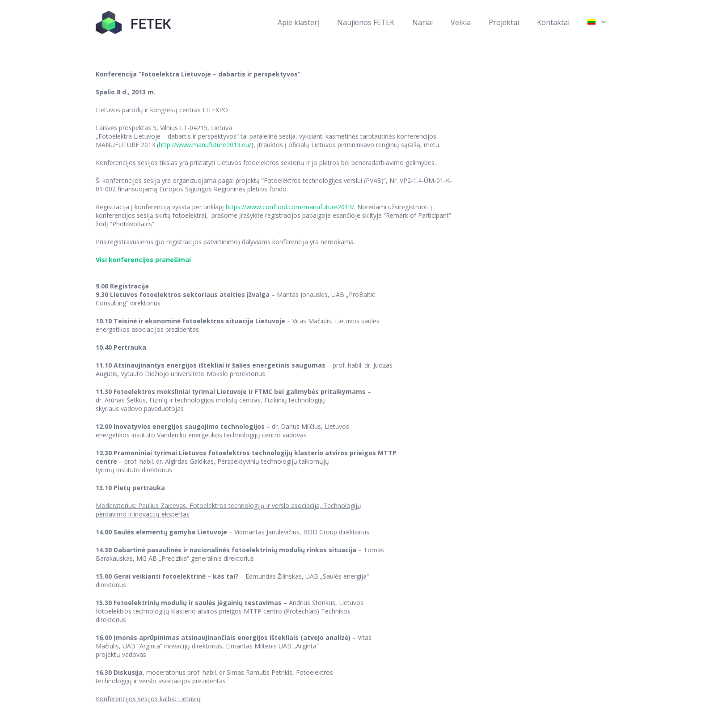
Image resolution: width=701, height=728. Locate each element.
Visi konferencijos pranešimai (143, 260)
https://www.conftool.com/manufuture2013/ (290, 207)
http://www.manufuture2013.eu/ (205, 145)
